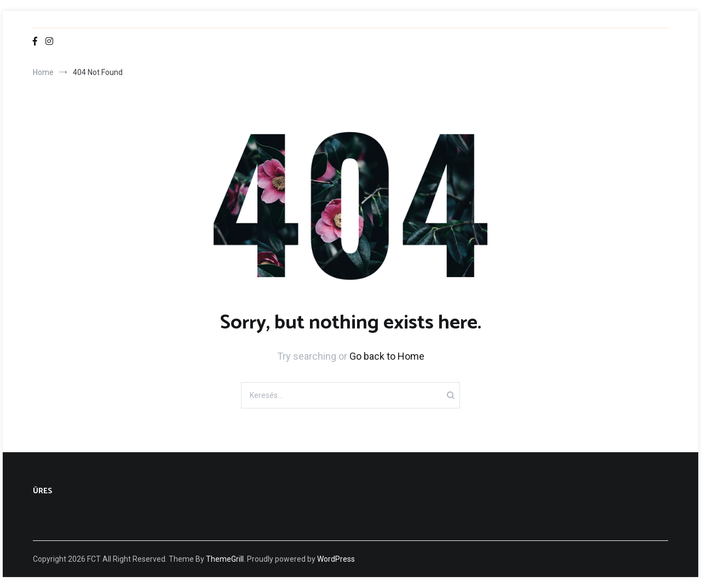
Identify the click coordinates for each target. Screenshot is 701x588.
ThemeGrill (225, 559)
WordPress (336, 559)
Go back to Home (387, 356)
